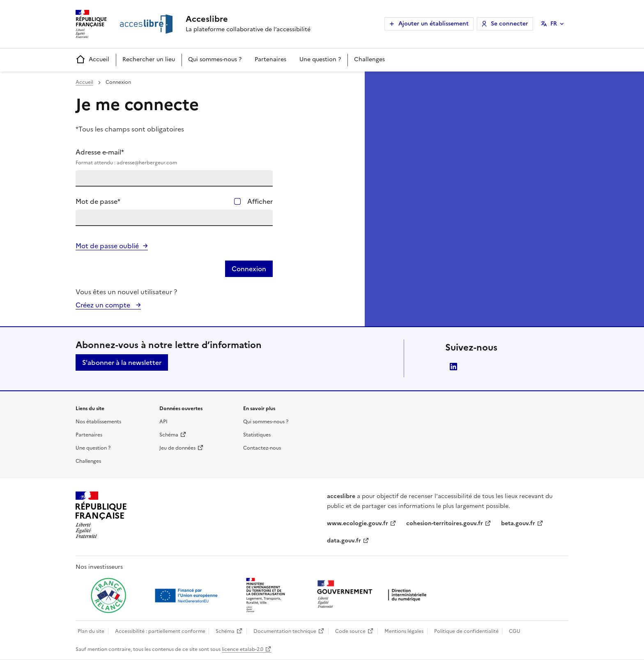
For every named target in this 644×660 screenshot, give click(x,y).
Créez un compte (104, 305)
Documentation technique (285, 631)
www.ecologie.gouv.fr (358, 523)
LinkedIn (453, 367)
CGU (515, 631)
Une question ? (320, 59)
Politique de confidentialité (466, 631)
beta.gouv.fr (518, 523)
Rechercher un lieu (149, 59)
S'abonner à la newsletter (122, 362)
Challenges (369, 59)
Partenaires (270, 59)
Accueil (92, 60)
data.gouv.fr (344, 541)
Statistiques (257, 435)
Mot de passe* (98, 201)
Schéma (169, 435)
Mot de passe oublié (107, 246)
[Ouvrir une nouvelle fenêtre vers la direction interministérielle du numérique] (374, 595)
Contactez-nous (262, 448)
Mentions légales (404, 631)
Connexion (249, 269)
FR (554, 24)
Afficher (260, 201)
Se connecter (509, 24)
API (163, 422)
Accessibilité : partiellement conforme (160, 631)
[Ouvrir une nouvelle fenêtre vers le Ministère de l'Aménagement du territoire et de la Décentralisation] (266, 595)
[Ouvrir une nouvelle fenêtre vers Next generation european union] (187, 595)
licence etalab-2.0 (243, 649)
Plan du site (91, 631)
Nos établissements (98, 422)
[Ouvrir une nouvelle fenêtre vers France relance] (108, 595)
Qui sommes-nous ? (215, 59)
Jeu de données (177, 448)
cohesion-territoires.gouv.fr (445, 523)
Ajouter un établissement (434, 24)
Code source (350, 631)
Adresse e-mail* (174, 157)
